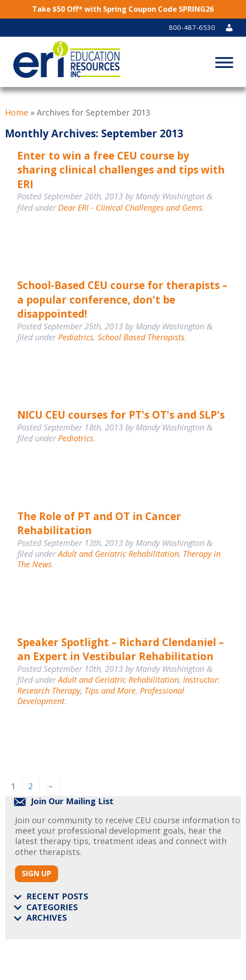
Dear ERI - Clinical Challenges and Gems (130, 208)
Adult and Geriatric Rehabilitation (118, 554)
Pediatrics (76, 337)
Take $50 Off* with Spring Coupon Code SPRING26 (123, 9)
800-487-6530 (192, 27)
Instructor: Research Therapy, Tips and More (119, 685)
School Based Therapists (141, 337)
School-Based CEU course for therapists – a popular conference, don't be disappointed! (122, 299)
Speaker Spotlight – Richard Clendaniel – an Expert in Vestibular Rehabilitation (121, 649)
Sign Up (37, 874)
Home (17, 112)
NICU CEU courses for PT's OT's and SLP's (121, 415)
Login (233, 27)
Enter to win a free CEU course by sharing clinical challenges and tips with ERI (121, 170)
